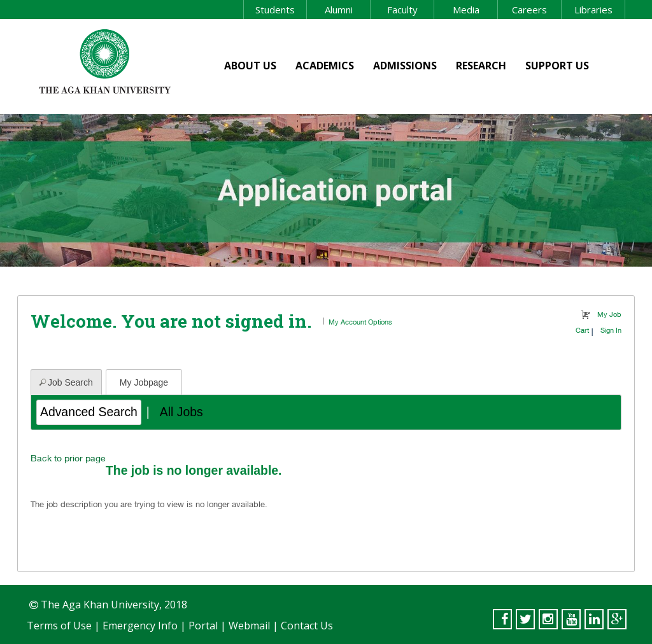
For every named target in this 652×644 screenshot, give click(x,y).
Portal (203, 626)
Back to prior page (68, 458)
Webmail (249, 626)
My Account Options (360, 322)
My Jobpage (144, 382)
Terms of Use (59, 626)
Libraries (593, 10)
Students (275, 10)
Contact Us (307, 626)
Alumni (339, 10)
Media (466, 10)
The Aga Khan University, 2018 (113, 605)
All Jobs (181, 412)
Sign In (611, 330)
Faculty (402, 10)
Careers (529, 10)
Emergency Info (140, 626)
